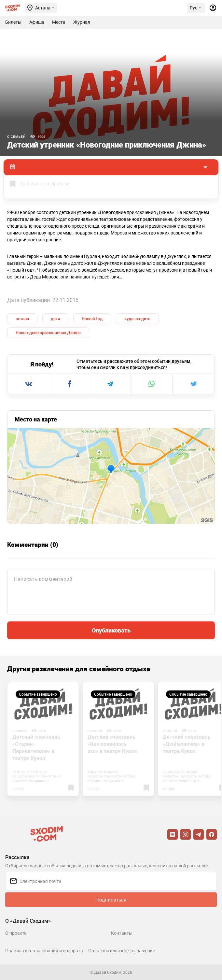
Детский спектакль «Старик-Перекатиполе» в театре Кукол (36, 747)
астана (22, 319)
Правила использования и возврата (44, 951)
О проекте (16, 933)
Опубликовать (111, 630)
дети (55, 319)
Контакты (122, 933)
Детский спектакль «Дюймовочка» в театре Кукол (187, 744)
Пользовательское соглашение (122, 951)
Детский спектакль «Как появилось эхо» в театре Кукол (112, 744)
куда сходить (137, 319)
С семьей (16, 136)
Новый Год (92, 319)
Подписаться (111, 900)
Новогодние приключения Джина (48, 333)
